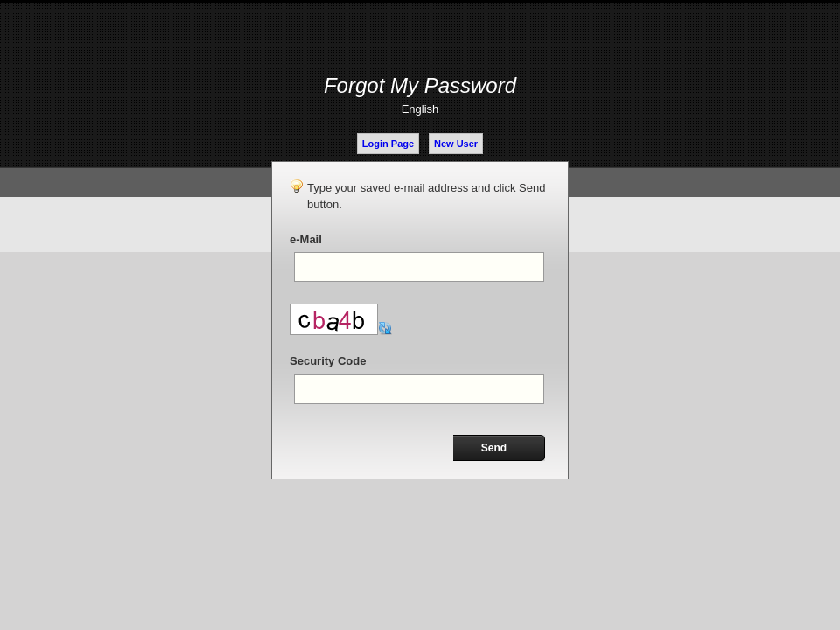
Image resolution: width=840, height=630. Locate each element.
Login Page (388, 143)
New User (456, 143)
